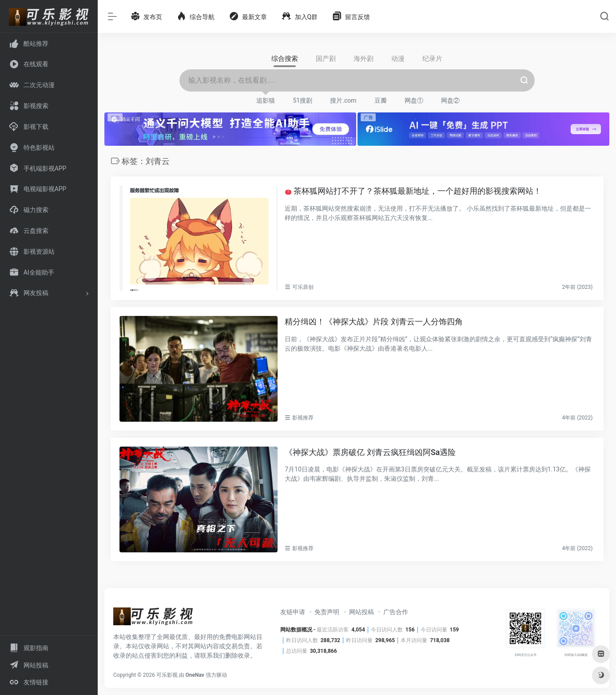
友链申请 (293, 612)
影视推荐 (303, 418)
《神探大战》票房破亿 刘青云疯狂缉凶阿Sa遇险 (370, 452)
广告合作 (396, 612)
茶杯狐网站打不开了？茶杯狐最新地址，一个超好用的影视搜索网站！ (413, 191)
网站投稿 (362, 612)
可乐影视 (167, 675)
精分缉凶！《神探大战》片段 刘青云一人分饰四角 (374, 322)
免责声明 (327, 612)
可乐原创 (303, 287)
